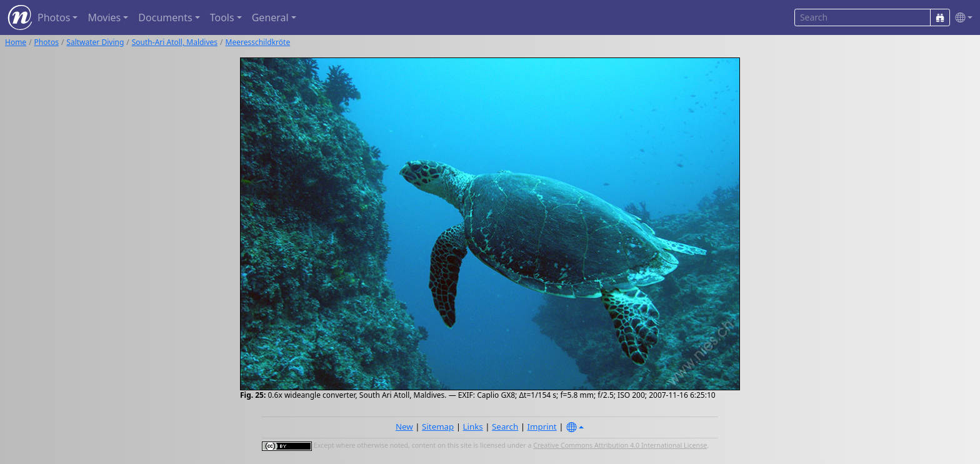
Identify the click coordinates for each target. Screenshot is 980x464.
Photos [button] (54, 17)
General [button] (270, 17)
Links (473, 427)
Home (16, 42)
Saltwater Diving (95, 42)
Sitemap (438, 427)
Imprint (542, 427)
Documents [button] (165, 17)
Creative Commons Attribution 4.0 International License (620, 445)
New (404, 427)
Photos (47, 42)
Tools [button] (222, 17)
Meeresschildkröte (258, 42)
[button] (961, 18)
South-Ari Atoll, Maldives (175, 42)
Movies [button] (104, 17)
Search (505, 427)
